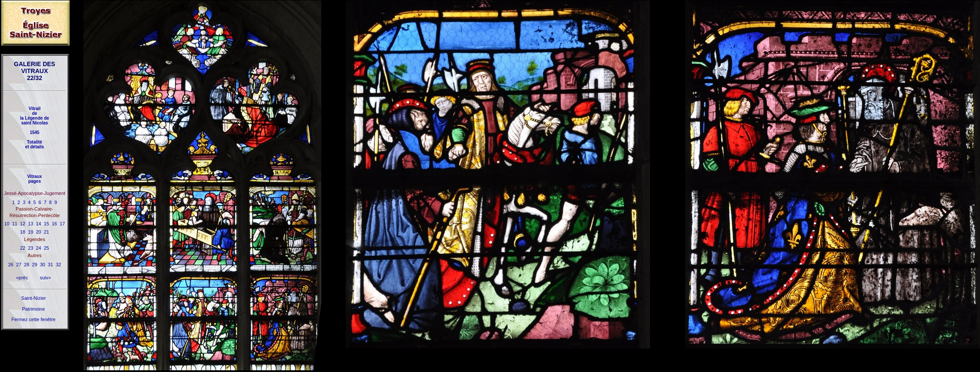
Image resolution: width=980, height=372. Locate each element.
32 (58, 265)
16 (54, 224)
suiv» (45, 278)
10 (7, 224)
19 (30, 232)
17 (62, 224)
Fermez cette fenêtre (33, 319)
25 (47, 248)
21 (47, 232)
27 (19, 265)
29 (34, 265)
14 (39, 224)
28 (27, 265)
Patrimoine (34, 309)
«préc (22, 278)
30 (43, 265)
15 (47, 224)
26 (11, 265)
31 (50, 265)
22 (23, 248)
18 (23, 232)
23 (30, 248)
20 (39, 232)
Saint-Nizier (34, 298)
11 (15, 224)
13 (30, 224)
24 (39, 248)
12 (23, 224)
